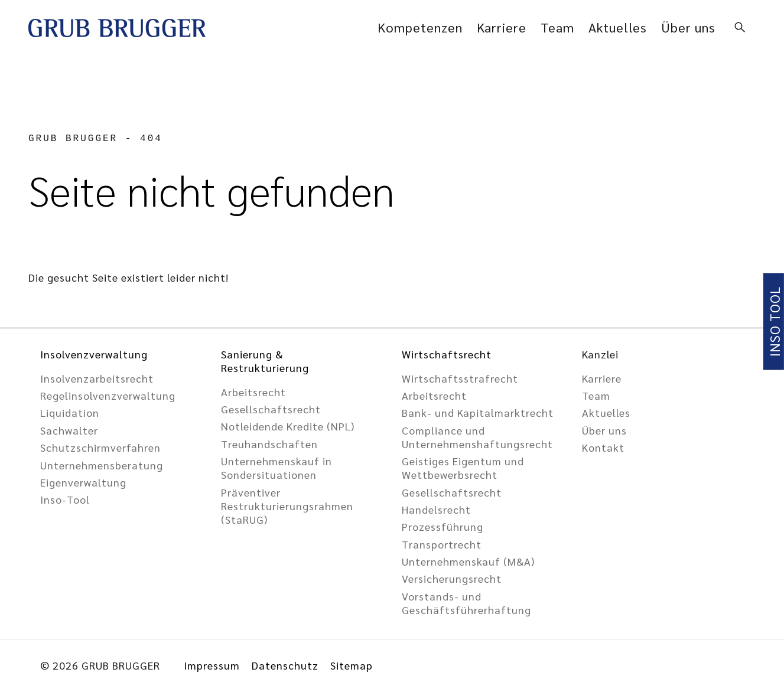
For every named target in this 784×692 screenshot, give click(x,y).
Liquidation (70, 412)
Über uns (688, 27)
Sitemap (352, 665)
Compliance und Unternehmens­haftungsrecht (477, 437)
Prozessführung (443, 526)
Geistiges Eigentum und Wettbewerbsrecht (463, 468)
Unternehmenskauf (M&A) (468, 561)
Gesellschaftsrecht (452, 492)
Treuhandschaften (269, 444)
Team (557, 27)
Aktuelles (618, 27)
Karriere (502, 27)
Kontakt (603, 447)
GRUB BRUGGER (73, 139)
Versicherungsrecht (452, 578)
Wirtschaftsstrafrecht (460, 378)
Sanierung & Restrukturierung (265, 361)
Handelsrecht (436, 509)
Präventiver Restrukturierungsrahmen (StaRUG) (287, 506)
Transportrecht (442, 544)
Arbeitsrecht (253, 392)
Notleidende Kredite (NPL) (288, 426)
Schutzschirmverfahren (100, 447)
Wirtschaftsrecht (447, 354)
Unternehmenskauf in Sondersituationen (276, 468)
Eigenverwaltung (83, 482)
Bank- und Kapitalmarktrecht (478, 412)
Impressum (212, 665)
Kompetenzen (420, 27)
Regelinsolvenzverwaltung (108, 395)
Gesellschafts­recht (271, 409)
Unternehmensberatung (102, 465)
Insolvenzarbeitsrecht (97, 378)
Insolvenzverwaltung (94, 354)
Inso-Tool (65, 499)
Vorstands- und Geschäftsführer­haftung (466, 603)
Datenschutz (285, 665)
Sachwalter (69, 430)
